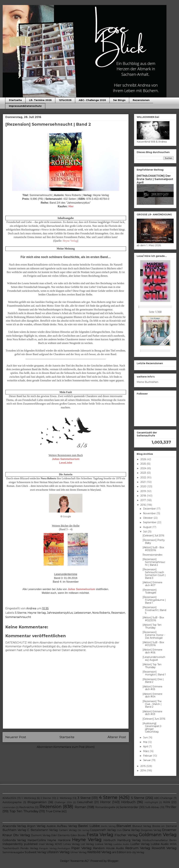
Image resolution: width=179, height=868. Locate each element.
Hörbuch (128, 802)
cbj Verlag (138, 852)
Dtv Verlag (22, 835)
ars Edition (119, 852)
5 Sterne (21, 613)
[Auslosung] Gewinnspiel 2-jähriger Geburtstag (152, 727)
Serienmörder (129, 807)
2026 (144, 459)
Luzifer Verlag (140, 844)
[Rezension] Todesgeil (150, 591)
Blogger (113, 861)
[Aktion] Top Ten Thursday (152, 626)
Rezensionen (141, 100)
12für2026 (65, 100)
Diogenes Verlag (151, 830)
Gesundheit (85, 802)
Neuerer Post (16, 737)
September (150, 522)
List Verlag (87, 844)
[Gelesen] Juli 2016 (153, 536)
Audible (51, 826)
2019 (143, 491)
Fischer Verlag (126, 835)
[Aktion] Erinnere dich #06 (152, 651)
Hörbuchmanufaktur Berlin (159, 840)
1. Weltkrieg (29, 798)
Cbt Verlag (83, 830)
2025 (143, 464)
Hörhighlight (151, 802)
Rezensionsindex (152, 555)
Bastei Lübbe (89, 826)
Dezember (150, 509)
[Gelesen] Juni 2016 (154, 719)
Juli (145, 532)
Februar (148, 756)
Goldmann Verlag (158, 835)
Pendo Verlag (29, 848)
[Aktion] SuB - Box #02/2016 (153, 619)
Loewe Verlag (104, 844)
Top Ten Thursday (24, 811)
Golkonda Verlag (14, 840)
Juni (146, 737)
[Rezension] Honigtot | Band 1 (154, 673)
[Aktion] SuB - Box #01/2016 (153, 644)
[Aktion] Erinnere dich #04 (152, 695)
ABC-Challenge (163, 798)
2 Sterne (46, 798)
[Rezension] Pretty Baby (154, 541)
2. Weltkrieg (64, 798)
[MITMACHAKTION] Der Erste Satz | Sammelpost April (155, 179)
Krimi (167, 802)
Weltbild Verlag (99, 852)
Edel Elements (60, 835)
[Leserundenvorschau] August (154, 658)
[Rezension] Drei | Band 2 (153, 681)
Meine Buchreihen (147, 382)
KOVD (58, 844)
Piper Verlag (81, 848)
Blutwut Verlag (142, 826)
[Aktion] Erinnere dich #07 (152, 584)
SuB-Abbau (152, 807)
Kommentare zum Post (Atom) (74, 747)
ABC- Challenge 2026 (92, 100)
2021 (143, 482)
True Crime (53, 811)
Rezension (118, 613)
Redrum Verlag (138, 848)
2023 (144, 473)
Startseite (15, 100)
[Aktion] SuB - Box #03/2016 (153, 549)
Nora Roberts (101, 613)
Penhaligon (64, 848)
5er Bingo (119, 100)
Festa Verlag (100, 835)
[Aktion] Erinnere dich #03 (152, 713)
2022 (144, 477)
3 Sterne (84, 798)
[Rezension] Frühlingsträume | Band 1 (154, 600)
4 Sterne (108, 797)
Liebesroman (82, 613)
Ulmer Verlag (78, 852)
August (148, 527)
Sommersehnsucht (18, 617)
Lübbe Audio (160, 844)
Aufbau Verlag (67, 826)
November (150, 513)
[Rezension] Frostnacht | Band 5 (154, 610)
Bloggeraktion (37, 802)
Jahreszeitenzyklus (60, 613)
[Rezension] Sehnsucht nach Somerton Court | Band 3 (154, 574)
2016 (143, 505)
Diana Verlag (131, 830)
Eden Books (78, 835)
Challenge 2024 (63, 802)
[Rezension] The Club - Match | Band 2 (152, 704)
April (146, 747)
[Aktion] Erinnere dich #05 (152, 688)
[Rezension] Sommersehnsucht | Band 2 (154, 562)
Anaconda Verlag (14, 826)
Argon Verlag (36, 826)
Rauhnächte (27, 807)
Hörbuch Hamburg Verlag (122, 840)
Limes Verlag (71, 844)
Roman (81, 807)
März (146, 751)
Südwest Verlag (35, 852)
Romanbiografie (105, 807)
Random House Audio (109, 848)
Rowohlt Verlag (164, 848)
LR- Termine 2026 (40, 100)
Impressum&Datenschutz (25, 106)
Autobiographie (12, 802)
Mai (145, 742)
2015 (143, 766)
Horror (106, 802)
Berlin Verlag (108, 826)
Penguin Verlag (48, 848)
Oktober (148, 518)
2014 (143, 771)
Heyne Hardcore (59, 840)
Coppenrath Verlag (103, 830)
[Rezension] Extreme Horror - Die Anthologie (154, 635)
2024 (144, 468)
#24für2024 (9, 798)
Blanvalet (124, 826)
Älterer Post (117, 737)
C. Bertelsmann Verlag (43, 830)
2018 (144, 496)
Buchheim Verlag (14, 830)
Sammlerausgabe (13, 852)
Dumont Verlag (41, 835)
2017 (143, 500)
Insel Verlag (46, 844)
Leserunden (9, 807)
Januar (147, 760)
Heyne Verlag (37, 613)
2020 (144, 486)
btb (129, 852)
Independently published (20, 844)
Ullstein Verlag (58, 852)
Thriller (171, 807)
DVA (119, 830)
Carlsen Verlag (68, 830)
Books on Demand (164, 826)
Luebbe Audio (121, 844)
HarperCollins (37, 840)
